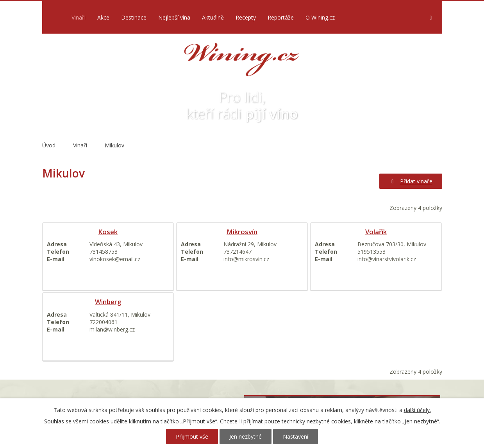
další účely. (417, 410)
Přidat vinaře (411, 181)
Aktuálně (213, 17)
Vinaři (79, 17)
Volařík (376, 232)
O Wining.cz (320, 17)
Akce (103, 17)
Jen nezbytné (246, 436)
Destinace (134, 17)
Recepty (246, 17)
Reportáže (281, 17)
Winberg (108, 302)
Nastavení (296, 436)
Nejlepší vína (174, 17)
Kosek (108, 232)
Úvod (55, 17)
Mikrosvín (242, 232)
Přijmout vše (192, 436)
